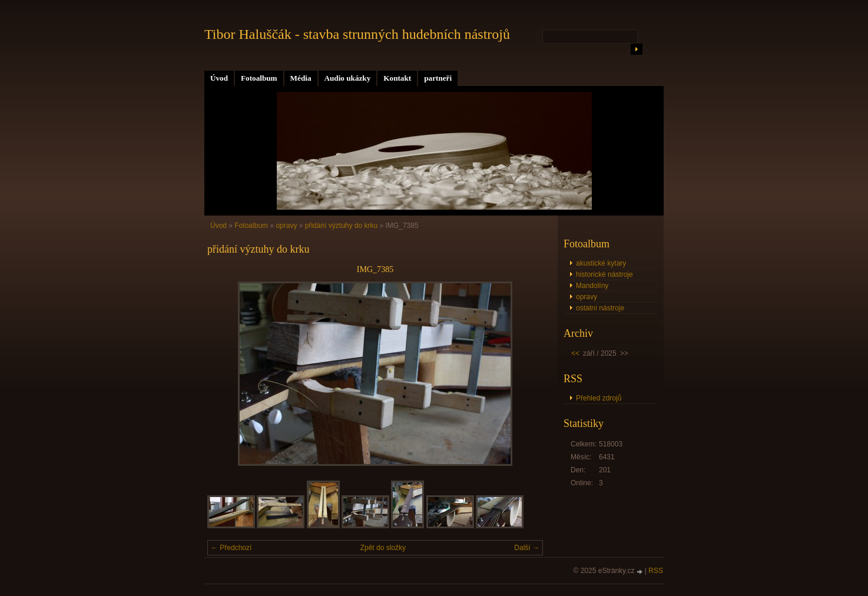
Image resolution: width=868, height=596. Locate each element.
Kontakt (397, 78)
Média (301, 78)
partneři (438, 78)
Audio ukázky (348, 78)
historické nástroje (604, 274)
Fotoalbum (259, 78)
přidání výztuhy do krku (341, 226)
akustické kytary (601, 263)
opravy (286, 226)
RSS (656, 571)
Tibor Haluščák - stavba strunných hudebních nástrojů (357, 34)
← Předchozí (231, 548)
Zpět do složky (383, 548)
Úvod (219, 78)
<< (575, 353)
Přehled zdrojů (599, 398)
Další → (527, 548)
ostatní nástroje (600, 308)
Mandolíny (592, 286)
